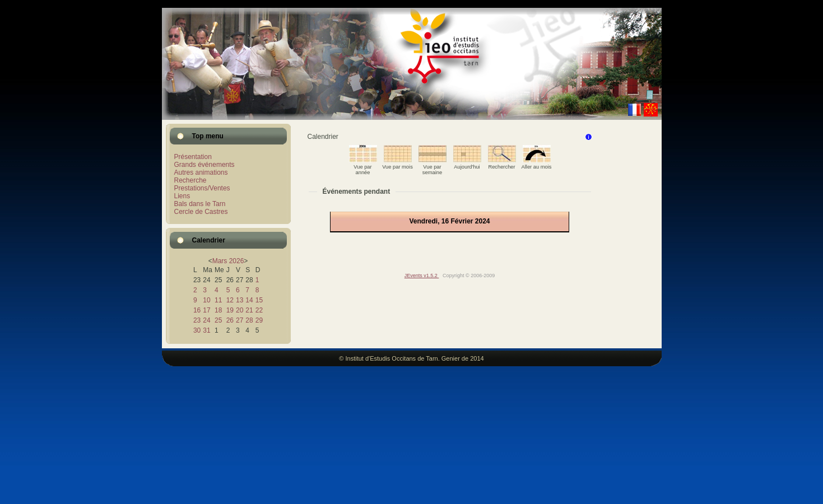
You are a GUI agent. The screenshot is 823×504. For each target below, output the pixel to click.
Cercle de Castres (201, 212)
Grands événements (204, 165)
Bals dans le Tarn (200, 204)
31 (206, 330)
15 (259, 300)
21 (249, 310)
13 (240, 300)
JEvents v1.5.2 (422, 276)
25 (218, 320)
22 (259, 310)
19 (230, 310)
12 (230, 300)
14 (249, 300)
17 (206, 310)
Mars (220, 261)
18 (218, 310)
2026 (237, 261)
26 (230, 320)
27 (240, 320)
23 (197, 320)
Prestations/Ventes (202, 188)
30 (197, 330)
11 (218, 300)
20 (240, 310)
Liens (182, 196)
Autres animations (201, 172)
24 (206, 320)
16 (197, 310)
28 (249, 320)
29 (259, 320)
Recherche (190, 180)
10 (206, 300)
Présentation (193, 157)
